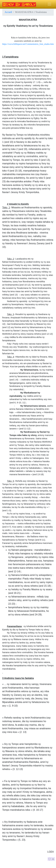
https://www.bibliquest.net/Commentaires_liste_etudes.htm (28, 44)
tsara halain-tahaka (12, 85)
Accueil (8, 12)
